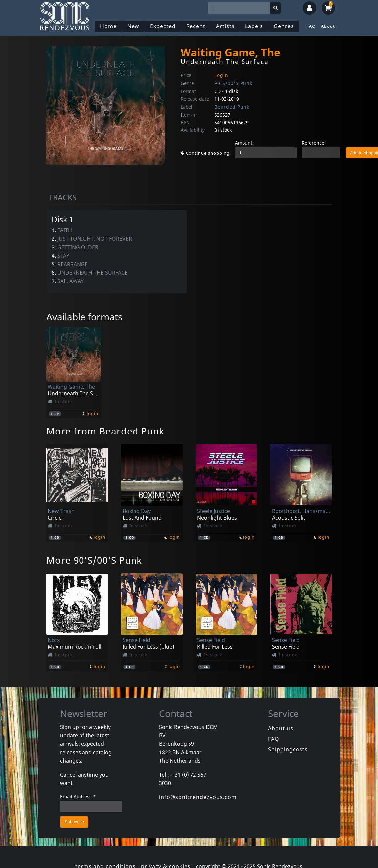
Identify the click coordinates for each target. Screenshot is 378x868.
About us (281, 728)
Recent (196, 26)
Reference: (314, 143)
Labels (254, 26)
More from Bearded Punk (105, 431)
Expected (163, 26)
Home (108, 26)
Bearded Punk (232, 107)
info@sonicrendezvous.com (198, 797)
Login (221, 75)
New (133, 26)
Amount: (244, 143)
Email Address (78, 797)
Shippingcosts (288, 749)
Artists (225, 26)
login (93, 413)
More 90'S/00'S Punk (94, 560)
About (328, 26)
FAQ (311, 26)
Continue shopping (205, 153)
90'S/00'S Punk (233, 83)
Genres (284, 26)
